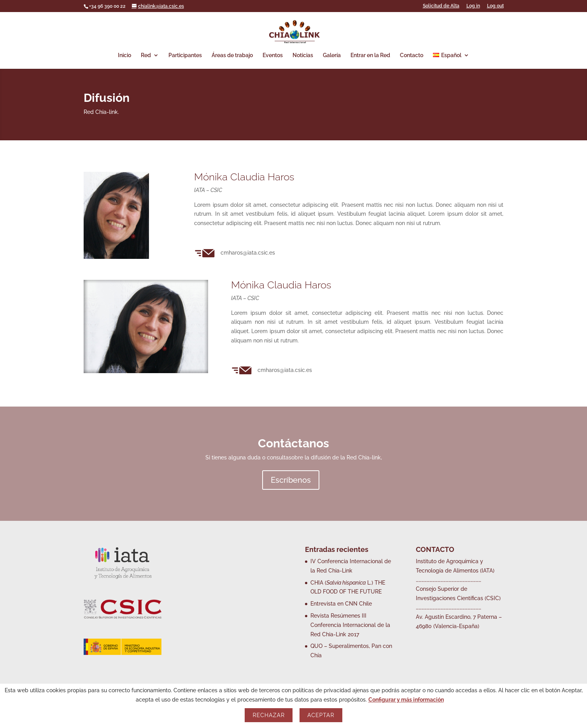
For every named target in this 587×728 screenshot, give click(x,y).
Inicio (124, 55)
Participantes (185, 55)
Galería (332, 55)
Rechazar (269, 715)
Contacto (412, 55)
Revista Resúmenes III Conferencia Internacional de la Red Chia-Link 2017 (350, 625)
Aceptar (321, 715)
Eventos (273, 55)
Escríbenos (291, 480)
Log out (495, 6)
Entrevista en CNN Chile (341, 604)
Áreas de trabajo (232, 55)
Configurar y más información (406, 700)
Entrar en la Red (370, 55)
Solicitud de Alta (441, 6)
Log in (473, 6)
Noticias (303, 55)
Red (146, 55)
